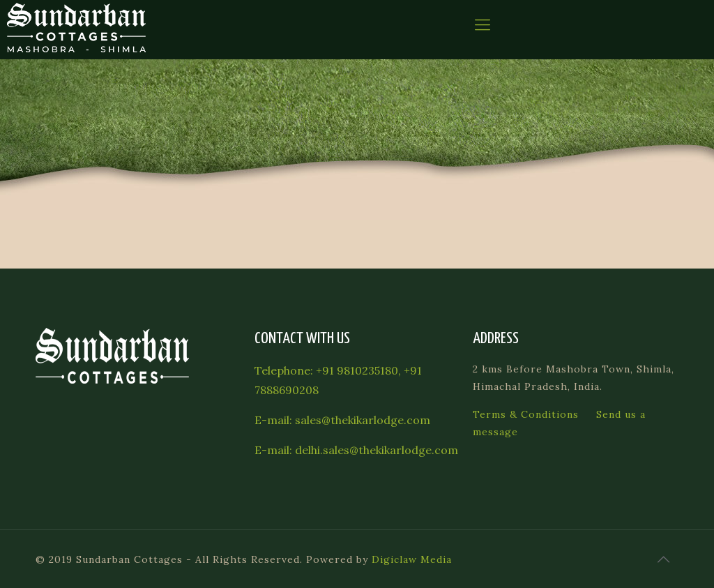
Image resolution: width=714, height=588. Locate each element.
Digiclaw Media (412, 559)
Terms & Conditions (526, 414)
